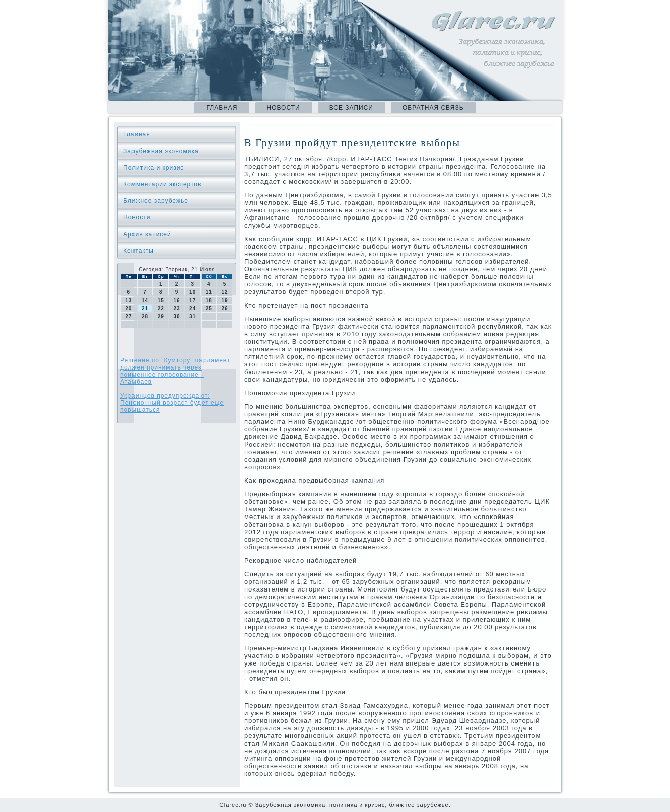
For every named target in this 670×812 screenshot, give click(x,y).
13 (129, 300)
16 (177, 300)
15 (161, 300)
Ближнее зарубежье (156, 201)
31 (193, 316)
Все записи (351, 108)
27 (129, 316)
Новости (284, 108)
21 (145, 308)
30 (177, 316)
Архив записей (147, 234)
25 (209, 308)
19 (225, 300)
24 (193, 308)
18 (209, 300)
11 (209, 292)
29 (161, 316)
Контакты (139, 251)
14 (145, 300)
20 (129, 308)
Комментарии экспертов (162, 184)
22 (161, 308)
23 (177, 308)
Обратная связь (433, 108)
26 (225, 308)
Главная (222, 108)
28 (145, 316)
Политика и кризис (154, 168)
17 (193, 300)
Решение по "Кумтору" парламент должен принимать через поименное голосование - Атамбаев (175, 371)
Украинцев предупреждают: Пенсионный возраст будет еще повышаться (172, 403)
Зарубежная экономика (161, 151)
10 (193, 292)
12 (225, 292)
